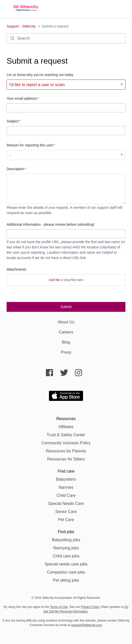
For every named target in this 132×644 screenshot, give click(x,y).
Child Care (66, 495)
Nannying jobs (66, 548)
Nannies (66, 487)
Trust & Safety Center (66, 435)
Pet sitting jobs (66, 580)
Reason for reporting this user (30, 145)
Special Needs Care (66, 504)
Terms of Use (59, 607)
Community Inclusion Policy (66, 443)
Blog (66, 342)
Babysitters (66, 479)
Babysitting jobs (66, 540)
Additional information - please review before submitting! (50, 224)
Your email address (22, 98)
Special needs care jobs (66, 564)
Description (15, 169)
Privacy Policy (90, 607)
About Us (66, 322)
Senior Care (66, 512)
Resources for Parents (66, 451)
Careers (66, 332)
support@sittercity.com (86, 625)
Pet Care (66, 520)
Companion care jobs (66, 572)
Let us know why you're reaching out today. (40, 75)
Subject (12, 121)
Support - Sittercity (21, 26)
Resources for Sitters (66, 459)
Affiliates (66, 427)
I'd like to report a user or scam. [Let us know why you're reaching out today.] (38, 85)
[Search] (66, 38)
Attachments (16, 269)
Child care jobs (66, 556)
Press (66, 352)
